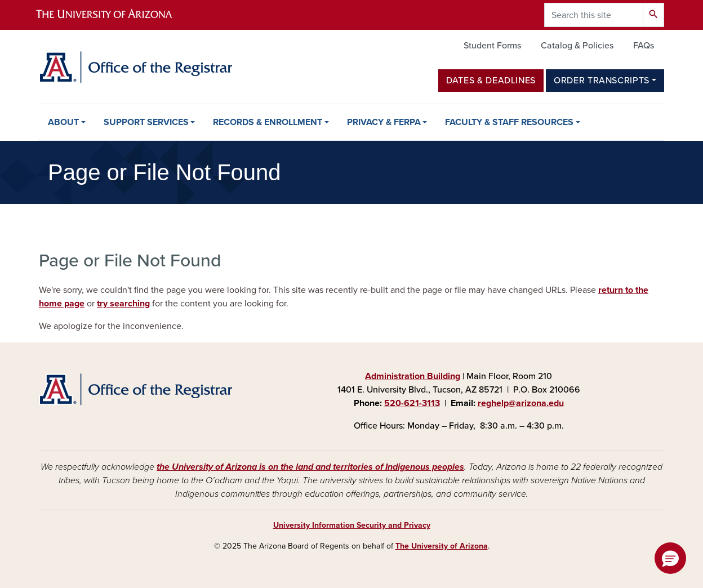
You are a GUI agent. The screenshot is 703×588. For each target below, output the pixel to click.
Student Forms (492, 46)
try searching (123, 304)
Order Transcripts (602, 81)
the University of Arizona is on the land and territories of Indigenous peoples (310, 467)
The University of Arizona (442, 546)
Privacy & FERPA (384, 122)
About (63, 122)
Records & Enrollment (268, 122)
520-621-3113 (412, 403)
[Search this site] (594, 15)
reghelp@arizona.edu (521, 403)
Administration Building (413, 376)
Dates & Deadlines (491, 81)
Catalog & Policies (577, 46)
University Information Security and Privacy (352, 525)
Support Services (146, 122)
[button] (670, 558)
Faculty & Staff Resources (509, 122)
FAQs (644, 46)
